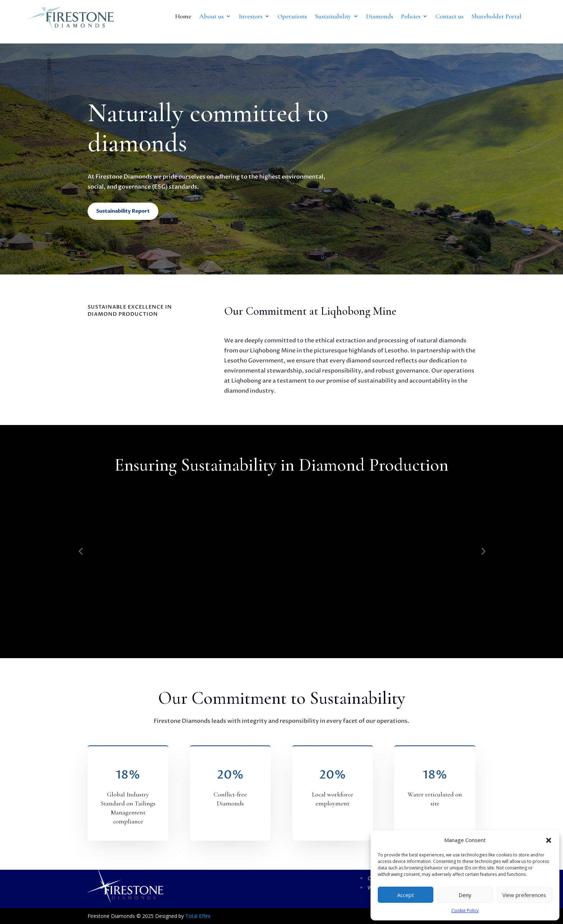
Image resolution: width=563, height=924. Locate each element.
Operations (292, 17)
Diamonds (380, 17)
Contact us (450, 17)
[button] (549, 840)
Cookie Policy (465, 911)
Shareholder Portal (496, 17)
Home (183, 17)
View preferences (524, 895)
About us (211, 17)
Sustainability (333, 17)
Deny (465, 895)
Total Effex (198, 916)
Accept (406, 895)
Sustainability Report (123, 211)
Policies (411, 17)
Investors (251, 17)
